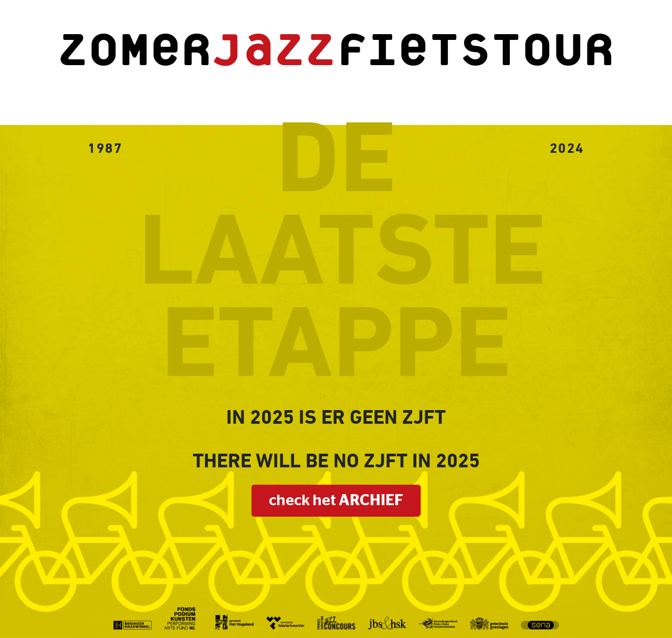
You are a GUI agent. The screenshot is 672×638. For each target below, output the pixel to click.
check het (336, 501)
